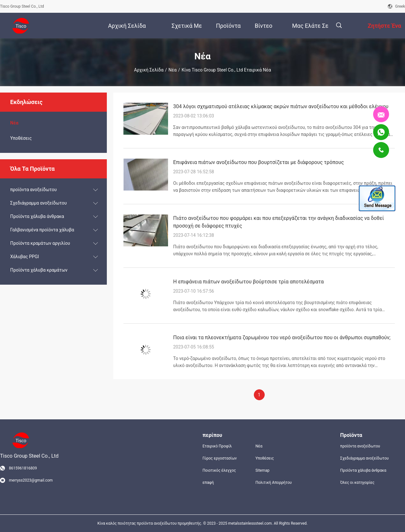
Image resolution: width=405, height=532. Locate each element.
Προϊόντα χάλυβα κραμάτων (39, 270)
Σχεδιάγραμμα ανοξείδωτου (38, 203)
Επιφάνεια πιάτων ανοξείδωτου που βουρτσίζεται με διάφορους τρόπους (258, 162)
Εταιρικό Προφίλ (217, 446)
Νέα (172, 70)
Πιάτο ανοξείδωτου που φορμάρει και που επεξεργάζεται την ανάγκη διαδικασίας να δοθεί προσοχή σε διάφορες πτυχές (279, 222)
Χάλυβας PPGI (25, 257)
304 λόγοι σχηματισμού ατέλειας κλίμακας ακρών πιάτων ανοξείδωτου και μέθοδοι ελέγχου (281, 106)
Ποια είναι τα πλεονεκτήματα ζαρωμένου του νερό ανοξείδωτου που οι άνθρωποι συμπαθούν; (282, 337)
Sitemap (262, 470)
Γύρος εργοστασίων (220, 458)
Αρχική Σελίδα (149, 70)
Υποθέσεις (21, 138)
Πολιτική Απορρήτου (274, 483)
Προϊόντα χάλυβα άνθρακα (37, 216)
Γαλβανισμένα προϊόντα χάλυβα (42, 230)
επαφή (208, 483)
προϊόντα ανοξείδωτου (33, 190)
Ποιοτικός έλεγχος (219, 470)
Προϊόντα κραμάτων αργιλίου (40, 243)
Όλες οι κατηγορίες (357, 483)
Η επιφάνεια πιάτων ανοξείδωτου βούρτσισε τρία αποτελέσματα (248, 282)
